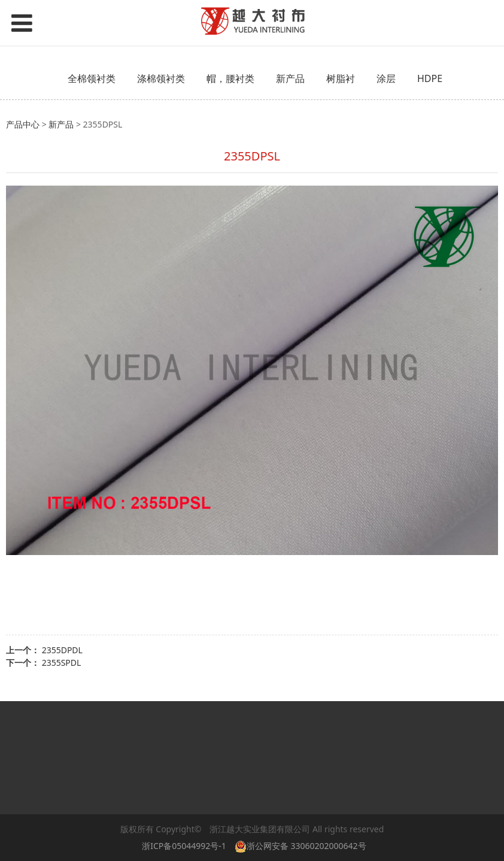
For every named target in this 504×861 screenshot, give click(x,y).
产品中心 (23, 124)
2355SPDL (62, 663)
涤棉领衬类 (161, 78)
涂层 (386, 78)
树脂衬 (341, 78)
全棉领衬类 (92, 78)
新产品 (290, 78)
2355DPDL (62, 650)
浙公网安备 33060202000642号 (303, 846)
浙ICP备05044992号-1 (184, 846)
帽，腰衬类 (230, 78)
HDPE (430, 78)
